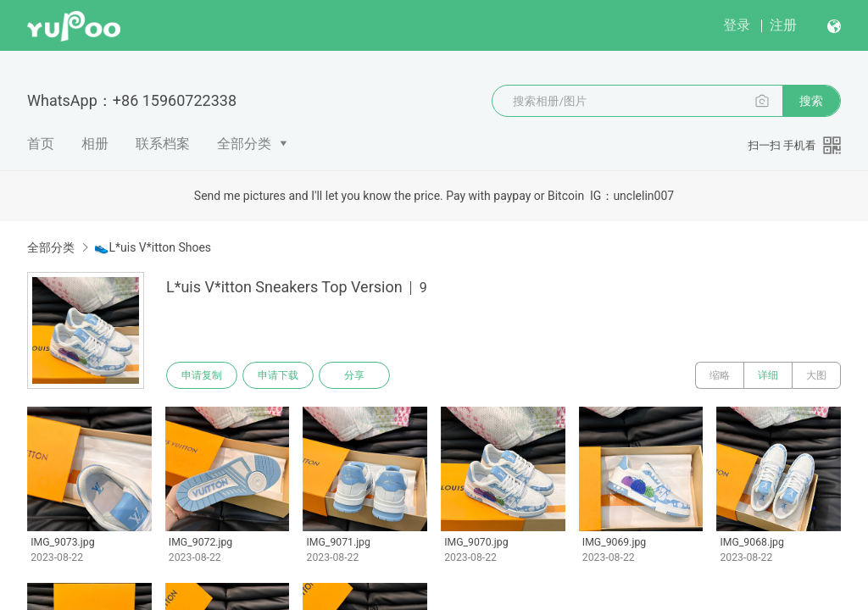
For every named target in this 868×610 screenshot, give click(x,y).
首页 (41, 144)
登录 (737, 25)
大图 (816, 375)
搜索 (811, 101)
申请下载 (278, 375)
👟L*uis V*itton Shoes (153, 247)
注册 (783, 25)
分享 (354, 375)
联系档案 (163, 144)
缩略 (720, 375)
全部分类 (244, 144)
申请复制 (202, 375)
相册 (95, 144)
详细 (768, 375)
